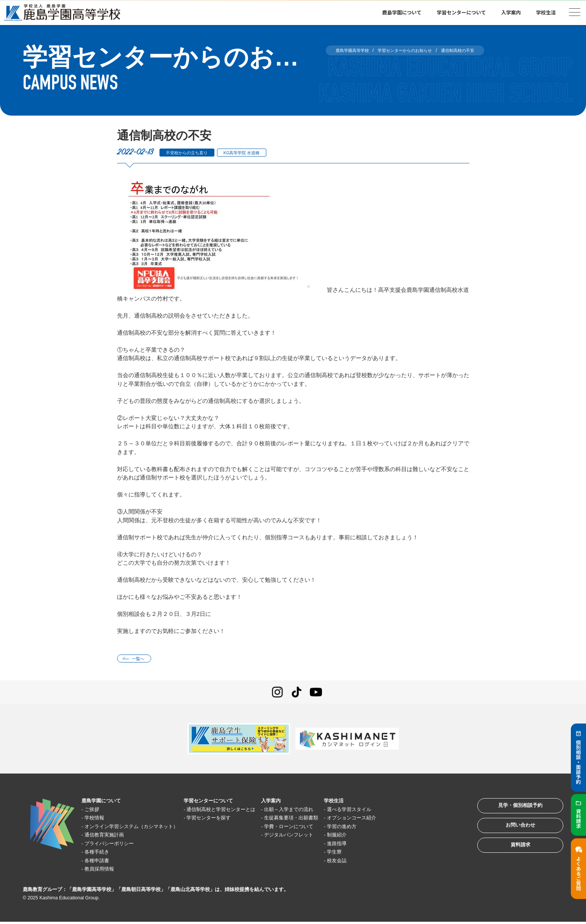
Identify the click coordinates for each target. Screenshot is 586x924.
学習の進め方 (381, 828)
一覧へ (142, 660)
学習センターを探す (229, 820)
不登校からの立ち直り (192, 153)
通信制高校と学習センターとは (244, 811)
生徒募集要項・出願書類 (324, 820)
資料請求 (512, 857)
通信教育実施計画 (109, 837)
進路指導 (376, 845)
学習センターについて (461, 12)
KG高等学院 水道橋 (256, 153)
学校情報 (98, 820)
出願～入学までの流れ (321, 811)
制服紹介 (376, 837)
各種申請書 (101, 862)
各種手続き (101, 854)
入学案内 (511, 12)
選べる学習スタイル (390, 811)
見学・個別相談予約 (512, 810)
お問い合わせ (512, 834)
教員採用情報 (104, 871)
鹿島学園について (402, 12)
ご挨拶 (95, 811)
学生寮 (373, 854)
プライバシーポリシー (115, 845)
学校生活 (546, 12)
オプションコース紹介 (393, 820)
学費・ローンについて (321, 828)
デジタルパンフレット (321, 837)
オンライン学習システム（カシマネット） (141, 828)
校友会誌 (376, 862)
